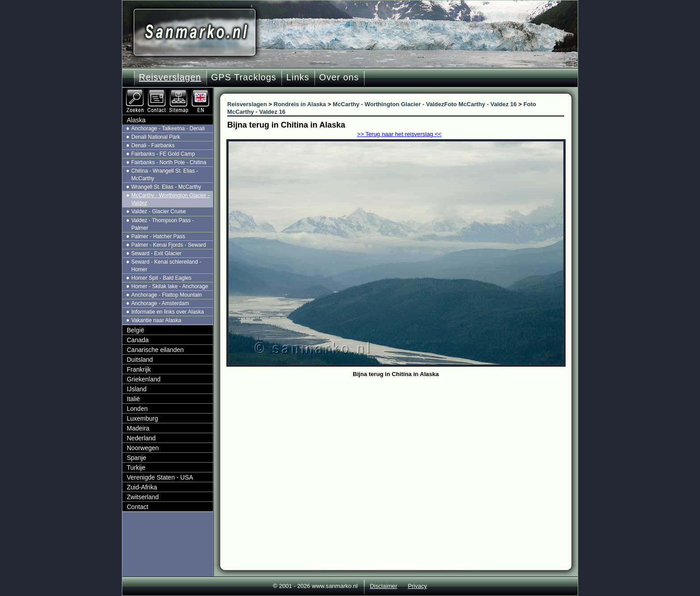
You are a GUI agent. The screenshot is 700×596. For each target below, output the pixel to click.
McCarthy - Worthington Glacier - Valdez (170, 199)
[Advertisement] (402, 447)
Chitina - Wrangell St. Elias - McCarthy (165, 175)
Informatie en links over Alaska (168, 312)
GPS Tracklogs (244, 77)
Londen (137, 409)
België (135, 330)
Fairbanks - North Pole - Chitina (169, 162)
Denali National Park (156, 137)
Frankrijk (139, 369)
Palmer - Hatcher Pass (158, 236)
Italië (133, 399)
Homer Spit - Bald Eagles (161, 278)
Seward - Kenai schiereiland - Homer (166, 266)
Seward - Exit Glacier (156, 253)
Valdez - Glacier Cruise (158, 211)
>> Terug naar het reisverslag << (399, 134)
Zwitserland (143, 497)
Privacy (417, 586)
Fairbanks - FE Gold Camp (163, 154)
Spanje (137, 458)
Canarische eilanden (155, 350)
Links (298, 77)
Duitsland (140, 360)
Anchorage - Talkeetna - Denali (168, 128)
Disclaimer (384, 586)
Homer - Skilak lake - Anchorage (170, 286)
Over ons (339, 77)
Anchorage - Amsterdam (160, 303)
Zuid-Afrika (142, 487)
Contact (137, 507)
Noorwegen (143, 448)
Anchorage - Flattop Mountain (167, 295)
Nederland (141, 438)
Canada (138, 340)
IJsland (137, 389)
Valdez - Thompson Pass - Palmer (162, 224)
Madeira (138, 428)
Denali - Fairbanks (153, 145)
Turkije (136, 468)
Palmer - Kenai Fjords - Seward (169, 245)
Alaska (136, 120)
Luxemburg (142, 418)
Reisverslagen (170, 77)
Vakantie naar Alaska (156, 320)
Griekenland (144, 379)
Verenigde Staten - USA (160, 477)
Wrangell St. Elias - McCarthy (166, 187)
